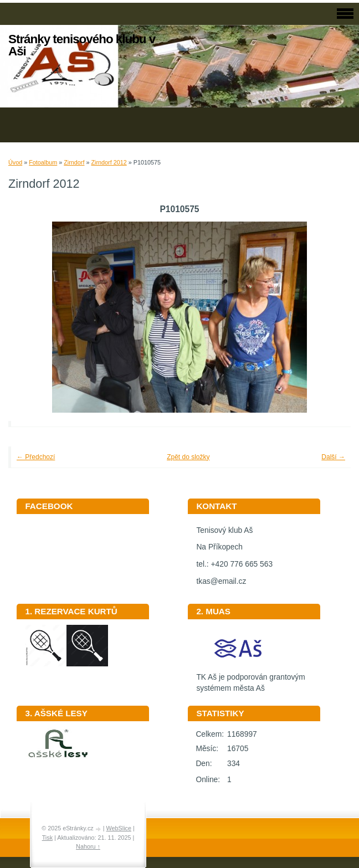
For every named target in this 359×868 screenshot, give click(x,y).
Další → (333, 457)
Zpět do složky (188, 457)
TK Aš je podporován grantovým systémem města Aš (250, 679)
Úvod (15, 162)
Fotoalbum (43, 162)
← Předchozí (36, 457)
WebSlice (119, 828)
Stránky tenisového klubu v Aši (82, 45)
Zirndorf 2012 (109, 162)
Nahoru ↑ (88, 846)
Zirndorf (74, 162)
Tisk (47, 838)
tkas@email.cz (221, 581)
